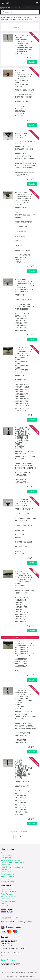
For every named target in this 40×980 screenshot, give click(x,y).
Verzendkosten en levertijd (11, 860)
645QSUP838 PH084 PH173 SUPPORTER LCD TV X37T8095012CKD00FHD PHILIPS (24, 138)
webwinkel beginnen (11, 976)
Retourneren (5, 865)
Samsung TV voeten (8, 896)
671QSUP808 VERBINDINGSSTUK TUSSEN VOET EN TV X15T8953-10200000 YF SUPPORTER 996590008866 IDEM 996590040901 (25, 286)
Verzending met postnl (9, 879)
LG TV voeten (6, 889)
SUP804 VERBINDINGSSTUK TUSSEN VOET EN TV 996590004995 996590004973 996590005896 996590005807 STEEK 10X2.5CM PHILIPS (25, 649)
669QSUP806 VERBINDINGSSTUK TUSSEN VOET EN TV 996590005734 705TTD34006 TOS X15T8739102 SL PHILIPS (24, 199)
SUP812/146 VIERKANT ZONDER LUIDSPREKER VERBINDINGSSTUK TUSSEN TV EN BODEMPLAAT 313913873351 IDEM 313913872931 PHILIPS (24, 769)
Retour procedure (7, 876)
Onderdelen (5, 906)
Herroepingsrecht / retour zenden (13, 862)
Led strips (4, 903)
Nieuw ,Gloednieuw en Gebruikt (12, 867)
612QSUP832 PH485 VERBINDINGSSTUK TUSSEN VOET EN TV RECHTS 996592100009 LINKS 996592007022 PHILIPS (24, 79)
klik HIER (4, 955)
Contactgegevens (7, 874)
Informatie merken (7, 881)
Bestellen (32, 62)
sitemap (32, 973)
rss (36, 973)
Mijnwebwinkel (30, 976)
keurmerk (4, 869)
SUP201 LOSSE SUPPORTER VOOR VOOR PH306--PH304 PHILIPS (23, 503)
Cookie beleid (6, 872)
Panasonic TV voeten (9, 892)
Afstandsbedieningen (8, 901)
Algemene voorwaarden (9, 853)
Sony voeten (5, 899)
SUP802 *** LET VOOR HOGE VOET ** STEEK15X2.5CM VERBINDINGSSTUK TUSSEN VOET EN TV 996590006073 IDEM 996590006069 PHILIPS (24, 579)
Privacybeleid (6, 858)
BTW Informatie (6, 855)
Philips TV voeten (7, 894)
